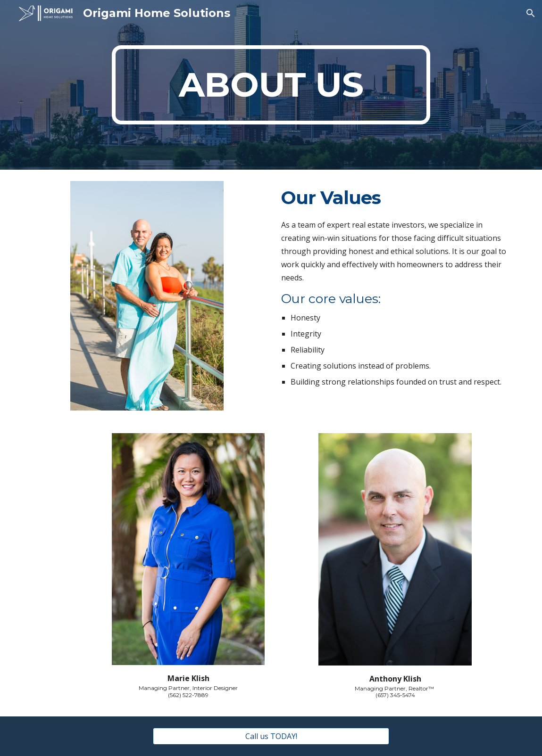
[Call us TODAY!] (271, 736)
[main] (271, 85)
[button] (531, 13)
